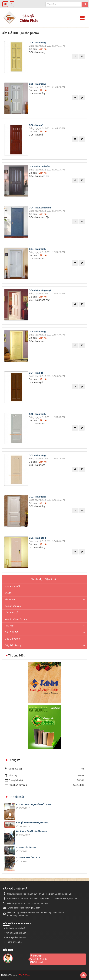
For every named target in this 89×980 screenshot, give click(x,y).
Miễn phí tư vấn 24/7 (16, 928)
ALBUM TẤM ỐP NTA (26, 848)
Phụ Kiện (10, 626)
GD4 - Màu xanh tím (39, 166)
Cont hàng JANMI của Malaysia (31, 831)
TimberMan (10, 599)
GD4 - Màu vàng (37, 332)
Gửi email (37, 962)
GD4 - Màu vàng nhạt (40, 290)
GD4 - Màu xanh (37, 249)
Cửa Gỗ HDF (11, 632)
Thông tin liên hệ (14, 942)
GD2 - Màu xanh (37, 414)
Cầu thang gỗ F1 (13, 613)
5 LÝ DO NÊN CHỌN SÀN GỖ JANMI (34, 805)
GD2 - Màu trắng (37, 497)
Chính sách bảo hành (16, 933)
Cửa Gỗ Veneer (13, 639)
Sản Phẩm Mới (12, 586)
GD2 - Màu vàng (37, 455)
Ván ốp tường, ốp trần (16, 619)
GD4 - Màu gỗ (36, 373)
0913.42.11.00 (39, 959)
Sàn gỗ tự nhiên (13, 606)
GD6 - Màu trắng (37, 84)
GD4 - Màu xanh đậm (40, 208)
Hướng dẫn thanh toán (17, 937)
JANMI (8, 593)
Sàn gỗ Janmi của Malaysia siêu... (33, 823)
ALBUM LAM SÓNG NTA (28, 858)
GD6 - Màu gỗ (36, 125)
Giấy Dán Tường (13, 645)
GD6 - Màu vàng (37, 43)
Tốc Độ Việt (24, 975)
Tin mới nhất (16, 797)
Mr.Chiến (38, 956)
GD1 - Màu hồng (37, 538)
